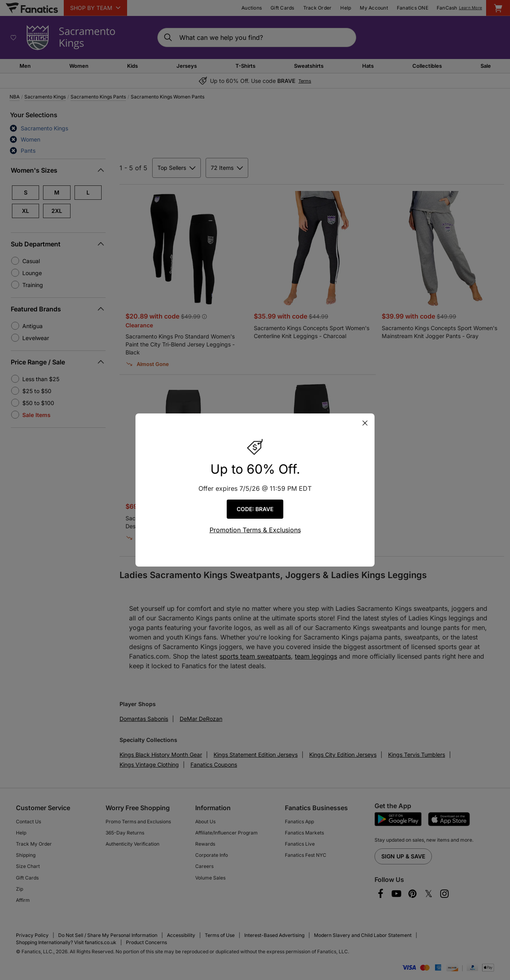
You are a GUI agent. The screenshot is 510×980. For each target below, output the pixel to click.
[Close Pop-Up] (365, 423)
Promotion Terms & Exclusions (255, 530)
